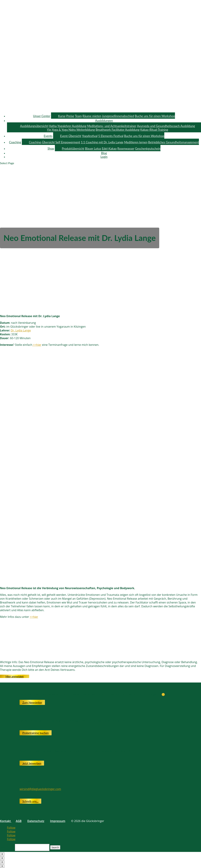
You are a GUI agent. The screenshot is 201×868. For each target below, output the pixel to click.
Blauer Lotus (93, 149)
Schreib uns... (30, 801)
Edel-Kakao (109, 149)
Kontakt (6, 821)
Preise (70, 116)
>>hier (37, 345)
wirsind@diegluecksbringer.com (40, 789)
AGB (19, 821)
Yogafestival (90, 136)
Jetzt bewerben (32, 763)
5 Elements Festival (111, 136)
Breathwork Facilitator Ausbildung (118, 130)
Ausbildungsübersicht (34, 126)
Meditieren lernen (136, 142)
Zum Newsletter (32, 702)
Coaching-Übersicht (42, 142)
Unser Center (42, 116)
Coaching (15, 142)
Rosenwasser (126, 149)
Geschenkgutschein (148, 149)
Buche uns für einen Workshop (155, 116)
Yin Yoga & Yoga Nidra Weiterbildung (71, 130)
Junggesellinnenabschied (118, 116)
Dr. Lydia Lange (21, 330)
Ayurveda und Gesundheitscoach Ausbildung (166, 126)
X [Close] (2, 854)
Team (78, 116)
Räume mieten (92, 116)
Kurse (62, 116)
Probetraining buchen (36, 733)
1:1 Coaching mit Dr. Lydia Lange (102, 142)
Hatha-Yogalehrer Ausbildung (67, 126)
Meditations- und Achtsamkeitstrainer (112, 126)
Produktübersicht (73, 149)
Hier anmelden (15, 676)
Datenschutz (36, 821)
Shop (51, 149)
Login (104, 157)
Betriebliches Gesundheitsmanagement (174, 142)
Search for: (7, 847)
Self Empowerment (68, 142)
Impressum (58, 821)
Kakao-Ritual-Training (154, 130)
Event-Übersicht (71, 136)
